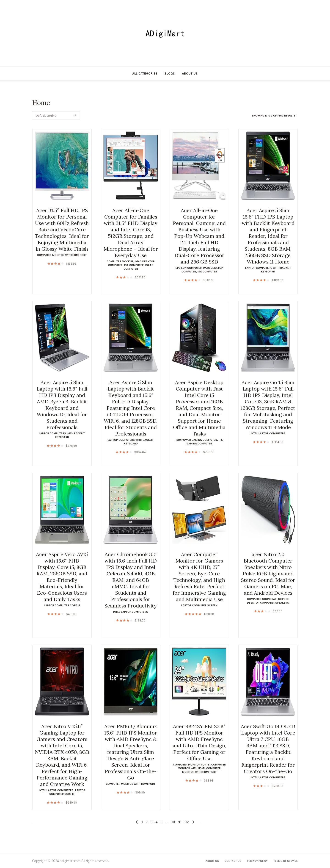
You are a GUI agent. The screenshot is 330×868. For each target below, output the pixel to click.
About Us (212, 861)
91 (180, 822)
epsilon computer (189, 268)
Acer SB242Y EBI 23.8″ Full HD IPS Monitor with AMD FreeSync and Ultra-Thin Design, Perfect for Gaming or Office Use (199, 742)
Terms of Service (286, 861)
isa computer (134, 265)
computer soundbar (262, 599)
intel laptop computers (268, 433)
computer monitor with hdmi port (62, 255)
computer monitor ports (191, 765)
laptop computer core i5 (62, 605)
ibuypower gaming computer (196, 440)
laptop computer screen (199, 605)
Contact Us (233, 861)
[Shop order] (56, 115)
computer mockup (120, 261)
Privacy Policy (257, 861)
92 (187, 822)
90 (173, 822)
